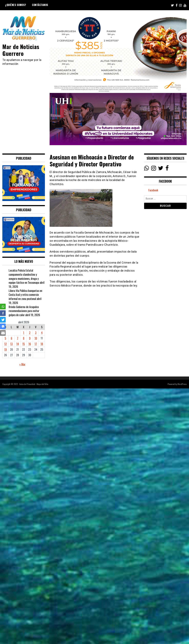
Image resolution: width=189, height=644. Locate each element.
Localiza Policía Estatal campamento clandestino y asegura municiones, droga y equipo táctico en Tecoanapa (24, 276)
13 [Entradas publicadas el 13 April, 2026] (11, 344)
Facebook (153, 190)
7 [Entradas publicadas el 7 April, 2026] (18, 338)
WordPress (182, 384)
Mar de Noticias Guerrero (21, 50)
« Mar (22, 364)
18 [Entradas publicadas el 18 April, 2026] (42, 344)
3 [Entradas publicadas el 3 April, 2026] (36, 333)
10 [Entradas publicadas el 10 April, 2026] (36, 338)
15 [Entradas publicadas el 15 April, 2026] (24, 344)
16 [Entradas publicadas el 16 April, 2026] (30, 344)
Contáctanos (40, 5)
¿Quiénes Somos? (16, 5)
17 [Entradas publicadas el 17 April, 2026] (36, 344)
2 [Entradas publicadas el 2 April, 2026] (30, 333)
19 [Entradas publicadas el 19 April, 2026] (5, 349)
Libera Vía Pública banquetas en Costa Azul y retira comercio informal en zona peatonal (25, 295)
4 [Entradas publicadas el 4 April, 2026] (42, 333)
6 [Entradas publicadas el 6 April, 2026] (12, 338)
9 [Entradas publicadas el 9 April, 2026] (30, 338)
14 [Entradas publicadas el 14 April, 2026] (18, 344)
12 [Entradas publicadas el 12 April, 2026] (5, 344)
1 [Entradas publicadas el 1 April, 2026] (24, 333)
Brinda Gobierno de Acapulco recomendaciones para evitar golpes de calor (24, 311)
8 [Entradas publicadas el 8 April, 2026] (24, 338)
